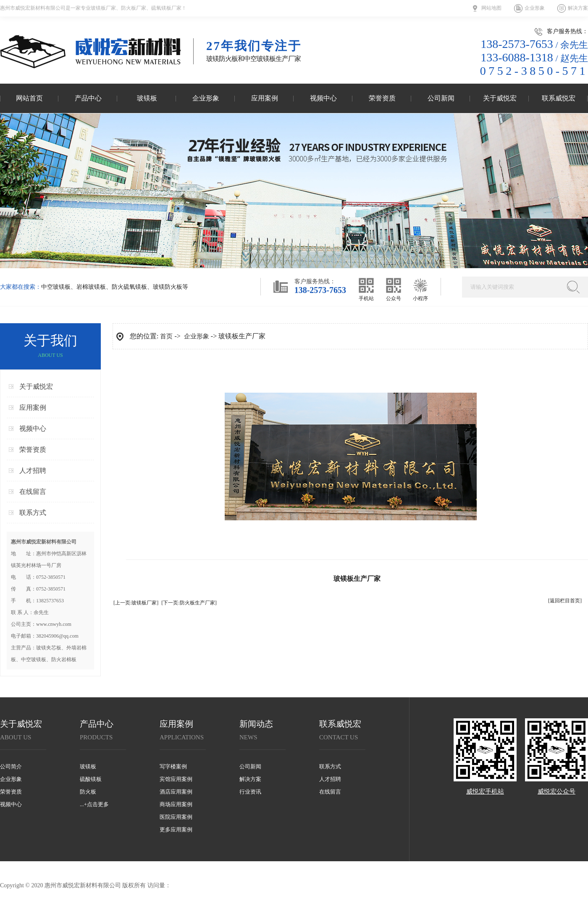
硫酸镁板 (91, 779)
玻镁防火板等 (171, 287)
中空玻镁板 (56, 287)
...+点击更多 (94, 804)
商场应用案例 (176, 804)
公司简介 (11, 766)
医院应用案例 (176, 817)
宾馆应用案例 (176, 779)
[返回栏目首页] (565, 601)
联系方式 (33, 513)
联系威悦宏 (559, 98)
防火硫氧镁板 (129, 287)
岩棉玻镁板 (91, 287)
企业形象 (535, 8)
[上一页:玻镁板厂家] (136, 603)
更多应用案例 (176, 830)
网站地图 (491, 8)
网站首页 (29, 98)
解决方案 (578, 8)
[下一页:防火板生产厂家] (189, 603)
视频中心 (323, 98)
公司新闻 (441, 98)
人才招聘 (33, 471)
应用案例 (265, 98)
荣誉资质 (382, 98)
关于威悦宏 (500, 98)
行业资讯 (250, 792)
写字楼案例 (173, 766)
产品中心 (88, 98)
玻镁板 (147, 98)
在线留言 (33, 492)
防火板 (88, 792)
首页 (166, 336)
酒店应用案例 (176, 792)
